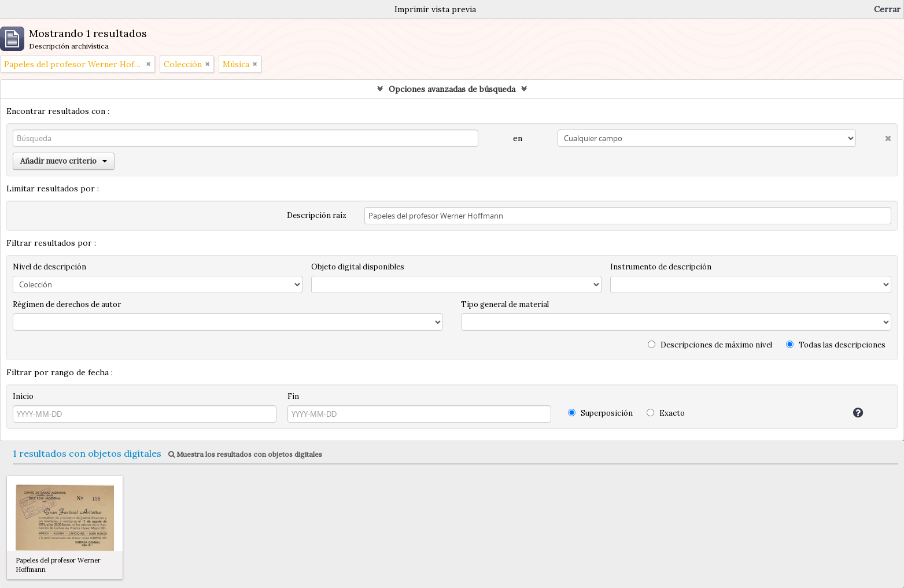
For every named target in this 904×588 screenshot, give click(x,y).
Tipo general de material (505, 304)
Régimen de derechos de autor (67, 304)
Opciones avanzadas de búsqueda (452, 89)
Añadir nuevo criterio (64, 161)
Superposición (600, 413)
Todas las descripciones (836, 345)
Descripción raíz (317, 215)
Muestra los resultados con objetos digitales (245, 454)
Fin (293, 396)
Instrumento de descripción (661, 267)
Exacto (666, 413)
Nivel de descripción (49, 267)
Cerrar (887, 9)
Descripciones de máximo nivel (710, 345)
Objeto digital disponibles (358, 267)
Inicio (23, 396)
